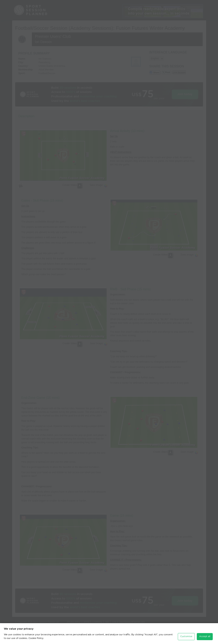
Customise (186, 636)
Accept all (205, 636)
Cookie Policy (36, 638)
